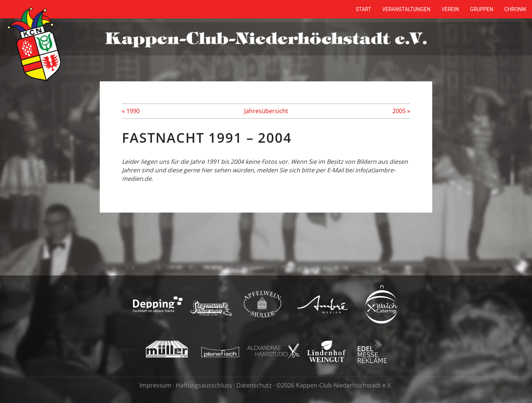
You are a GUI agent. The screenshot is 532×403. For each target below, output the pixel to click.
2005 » (401, 111)
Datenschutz (254, 385)
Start (364, 9)
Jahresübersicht (266, 111)
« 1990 (131, 111)
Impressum (156, 385)
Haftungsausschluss (204, 385)
